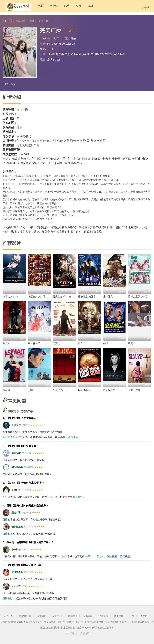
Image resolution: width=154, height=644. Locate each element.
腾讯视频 (119, 616)
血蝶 (105, 343)
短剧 (88, 7)
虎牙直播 (57, 616)
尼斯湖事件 (84, 390)
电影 (34, 7)
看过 (147, 8)
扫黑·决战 (58, 390)
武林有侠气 (34, 343)
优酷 (132, 616)
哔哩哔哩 (72, 616)
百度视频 (125, 556)
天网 (30, 390)
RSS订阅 (69, 633)
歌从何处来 (109, 390)
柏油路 (6, 390)
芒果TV (89, 556)
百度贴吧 (8, 519)
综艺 (63, 7)
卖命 (80, 343)
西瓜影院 (21, 20)
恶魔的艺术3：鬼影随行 (66, 296)
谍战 (32, 20)
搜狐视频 (88, 616)
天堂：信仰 (134, 390)
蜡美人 (132, 343)
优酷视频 (112, 556)
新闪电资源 (11, 84)
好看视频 (103, 616)
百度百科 (78, 497)
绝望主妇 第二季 (37, 296)
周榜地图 (85, 633)
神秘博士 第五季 (87, 296)
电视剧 (49, 7)
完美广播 (44, 20)
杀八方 (6, 343)
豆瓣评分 (45, 48)
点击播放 (73, 437)
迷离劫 (56, 343)
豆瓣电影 (8, 598)
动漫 (75, 7)
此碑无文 (108, 296)
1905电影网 (25, 616)
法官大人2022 (10, 296)
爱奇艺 (100, 556)
